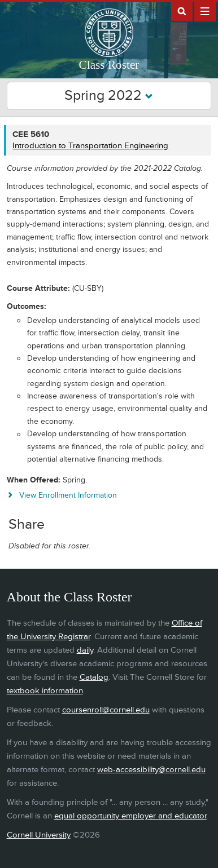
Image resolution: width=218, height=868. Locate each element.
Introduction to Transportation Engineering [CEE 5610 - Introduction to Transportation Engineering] (90, 146)
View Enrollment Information (68, 495)
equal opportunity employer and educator (130, 816)
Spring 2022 (109, 96)
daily (85, 650)
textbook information (45, 691)
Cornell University (39, 835)
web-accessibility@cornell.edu (151, 770)
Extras (205, 11)
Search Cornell (182, 11)
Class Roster (109, 65)
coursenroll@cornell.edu (106, 710)
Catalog (94, 677)
